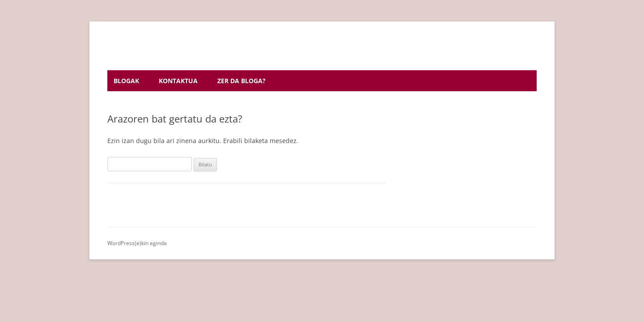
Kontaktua (178, 81)
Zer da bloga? (241, 81)
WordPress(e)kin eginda (137, 243)
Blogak (126, 81)
